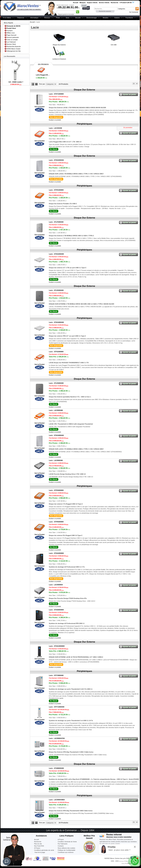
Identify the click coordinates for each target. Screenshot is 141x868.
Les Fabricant (11, 42)
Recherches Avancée (14, 46)
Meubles (106, 18)
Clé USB (114, 45)
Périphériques (84, 124)
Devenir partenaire (13, 37)
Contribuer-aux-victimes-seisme (66, 853)
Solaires (117, 18)
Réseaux (47, 18)
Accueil (32, 22)
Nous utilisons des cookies (66, 848)
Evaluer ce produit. (55, 120)
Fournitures (129, 18)
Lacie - (56, 94)
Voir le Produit (39, 107)
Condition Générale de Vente (67, 842)
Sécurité (78, 18)
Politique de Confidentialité (66, 850)
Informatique (34, 18)
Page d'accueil (11, 35)
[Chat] (7, 861)
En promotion (128, 128)
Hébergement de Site (14, 51)
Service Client (11, 44)
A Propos (61, 839)
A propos (10, 31)
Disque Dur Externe (59, 45)
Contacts (61, 846)
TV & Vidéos (7, 18)
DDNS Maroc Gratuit (13, 49)
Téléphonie (21, 18)
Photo (58, 18)
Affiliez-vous (11, 33)
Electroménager (92, 18)
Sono (68, 18)
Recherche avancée (105, 11)
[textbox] (106, 9)
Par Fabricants (63, 844)
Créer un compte (12, 40)
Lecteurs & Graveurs (59, 59)
